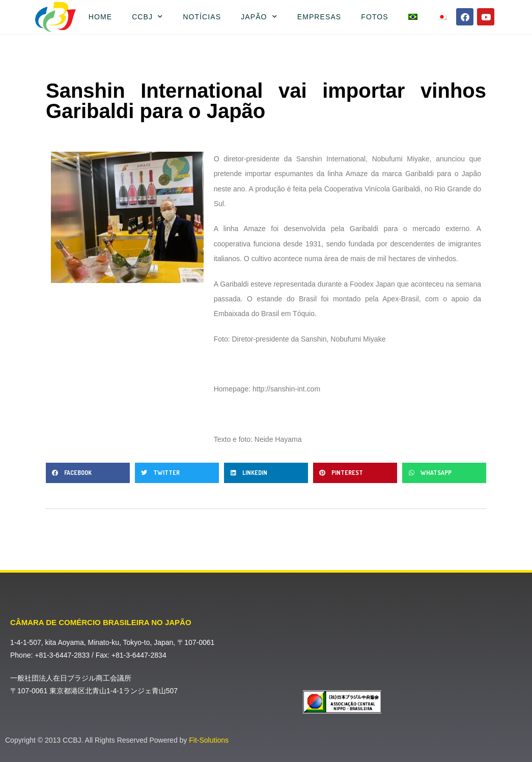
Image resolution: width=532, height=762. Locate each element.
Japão (259, 17)
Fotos (374, 17)
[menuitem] (413, 17)
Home (100, 17)
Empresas (319, 17)
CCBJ (147, 17)
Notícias (202, 17)
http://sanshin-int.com (286, 389)
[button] (88, 473)
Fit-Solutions (209, 740)
